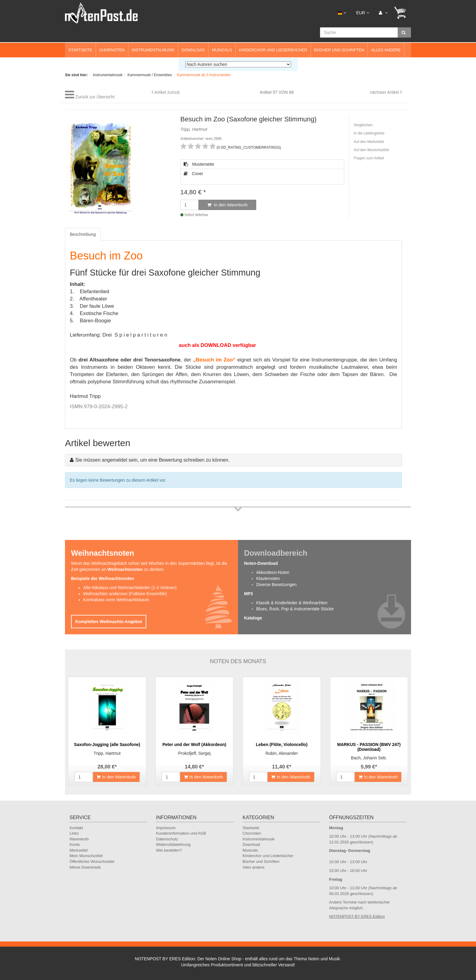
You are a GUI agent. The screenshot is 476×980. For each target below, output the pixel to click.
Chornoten (112, 50)
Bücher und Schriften (339, 50)
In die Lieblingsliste (369, 133)
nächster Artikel (385, 92)
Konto (75, 844)
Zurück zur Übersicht (95, 97)
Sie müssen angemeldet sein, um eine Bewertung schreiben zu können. (152, 460)
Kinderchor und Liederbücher (273, 50)
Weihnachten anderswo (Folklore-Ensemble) (125, 594)
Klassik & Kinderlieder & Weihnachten (292, 603)
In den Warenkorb (228, 205)
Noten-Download (261, 563)
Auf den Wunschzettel (371, 150)
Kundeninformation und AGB (181, 833)
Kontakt (76, 828)
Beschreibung (83, 234)
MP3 (248, 594)
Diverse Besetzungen (276, 585)
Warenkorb (79, 839)
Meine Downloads (85, 867)
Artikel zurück (167, 92)
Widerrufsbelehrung (173, 844)
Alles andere (386, 50)
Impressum (166, 828)
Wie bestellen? (169, 850)
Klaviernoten (268, 578)
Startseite (80, 50)
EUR (362, 13)
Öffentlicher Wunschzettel (92, 861)
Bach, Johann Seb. (369, 758)
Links (74, 833)
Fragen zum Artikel (369, 158)
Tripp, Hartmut (107, 753)
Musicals (222, 50)
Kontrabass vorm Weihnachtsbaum (116, 600)
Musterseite (199, 164)
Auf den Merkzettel (369, 142)
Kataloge (253, 618)
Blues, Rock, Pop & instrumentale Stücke (295, 609)
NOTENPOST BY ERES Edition (357, 916)
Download (193, 50)
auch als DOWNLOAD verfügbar (218, 345)
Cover (193, 174)
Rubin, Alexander (282, 753)
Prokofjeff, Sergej (194, 753)
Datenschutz (167, 839)
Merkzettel (79, 850)
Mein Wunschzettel (86, 856)
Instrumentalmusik (153, 50)
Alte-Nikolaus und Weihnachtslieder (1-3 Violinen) (130, 588)
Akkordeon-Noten (273, 572)
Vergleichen (363, 125)
